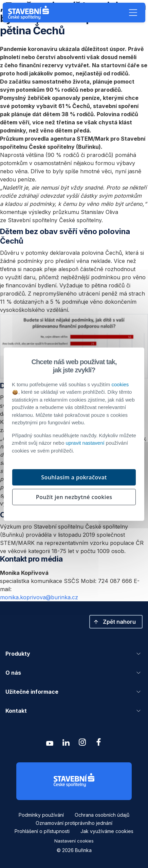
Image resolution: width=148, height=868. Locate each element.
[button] (133, 13)
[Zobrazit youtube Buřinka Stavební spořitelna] (50, 744)
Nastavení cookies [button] (74, 841)
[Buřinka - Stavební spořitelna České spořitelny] (30, 13)
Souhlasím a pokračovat (74, 477)
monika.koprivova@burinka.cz (39, 597)
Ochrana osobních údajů (102, 815)
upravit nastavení (85, 443)
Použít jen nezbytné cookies (74, 497)
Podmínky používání (41, 815)
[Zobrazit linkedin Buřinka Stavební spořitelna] (66, 744)
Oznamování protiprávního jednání (74, 823)
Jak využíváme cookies (107, 831)
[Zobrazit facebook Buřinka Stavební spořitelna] (98, 744)
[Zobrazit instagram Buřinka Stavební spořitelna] (82, 744)
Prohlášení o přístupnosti (42, 831)
